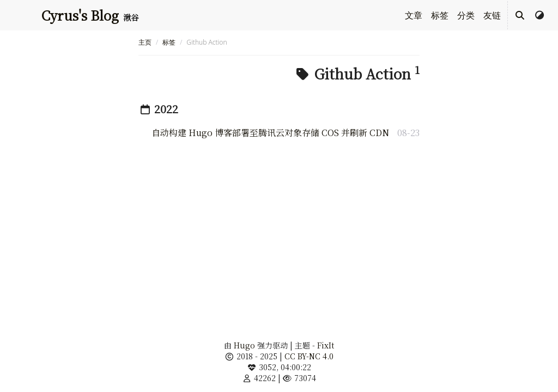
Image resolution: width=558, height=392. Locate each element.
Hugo (244, 345)
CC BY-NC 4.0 (309, 356)
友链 (492, 15)
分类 (466, 15)
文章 (414, 15)
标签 (440, 15)
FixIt (326, 345)
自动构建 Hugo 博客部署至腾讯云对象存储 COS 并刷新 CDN (270, 133)
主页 (145, 42)
